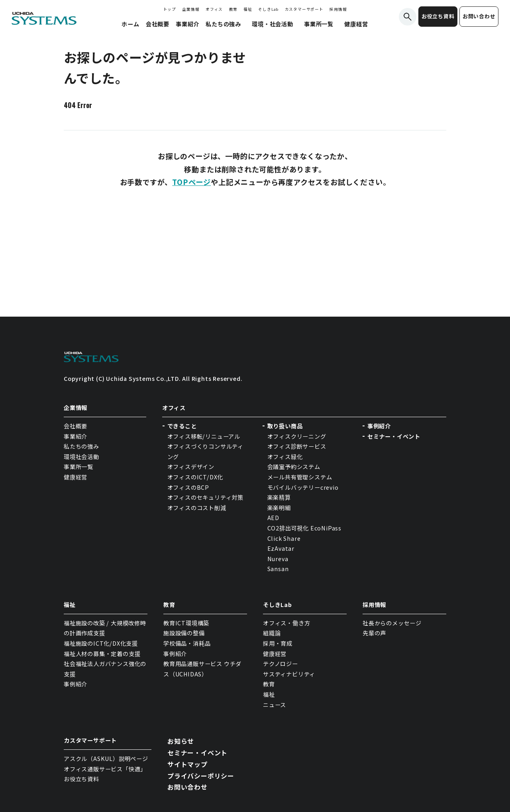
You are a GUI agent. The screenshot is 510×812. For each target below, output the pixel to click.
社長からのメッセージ (392, 623)
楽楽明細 (279, 508)
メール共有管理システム (300, 477)
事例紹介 (379, 426)
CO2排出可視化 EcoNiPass (304, 528)
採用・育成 (278, 643)
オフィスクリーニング (297, 436)
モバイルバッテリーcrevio (303, 487)
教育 (233, 9)
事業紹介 (76, 436)
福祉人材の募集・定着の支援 (102, 654)
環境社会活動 (81, 457)
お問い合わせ (479, 16)
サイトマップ (187, 764)
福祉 (248, 9)
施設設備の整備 (184, 633)
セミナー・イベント (394, 436)
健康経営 (76, 477)
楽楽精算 (279, 497)
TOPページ (191, 182)
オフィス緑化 (285, 457)
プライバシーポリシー (201, 776)
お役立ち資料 (438, 16)
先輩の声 (374, 633)
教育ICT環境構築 (186, 623)
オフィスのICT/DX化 (195, 477)
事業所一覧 (78, 467)
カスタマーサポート (304, 9)
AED (273, 518)
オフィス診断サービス (297, 446)
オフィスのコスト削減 (197, 508)
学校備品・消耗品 (187, 643)
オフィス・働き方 (286, 623)
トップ (170, 9)
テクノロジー (280, 664)
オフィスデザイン (191, 467)
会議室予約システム (294, 467)
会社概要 (76, 426)
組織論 (272, 633)
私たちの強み (81, 446)
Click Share (285, 538)
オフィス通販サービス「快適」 (105, 769)
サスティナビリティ (289, 674)
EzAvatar (281, 548)
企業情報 (191, 9)
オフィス (214, 9)
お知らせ (181, 741)
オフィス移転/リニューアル (204, 436)
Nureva (278, 559)
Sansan (278, 569)
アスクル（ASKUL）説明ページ (106, 759)
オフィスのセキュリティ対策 (205, 497)
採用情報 (338, 9)
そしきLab (268, 9)
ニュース (275, 705)
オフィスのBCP (188, 487)
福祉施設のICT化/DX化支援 (101, 643)
